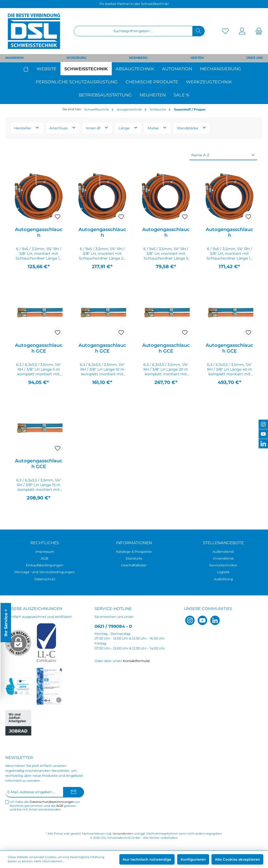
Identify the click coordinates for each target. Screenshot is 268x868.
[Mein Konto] (242, 31)
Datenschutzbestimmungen (52, 802)
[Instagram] (190, 620)
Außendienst (223, 552)
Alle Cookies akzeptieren (237, 859)
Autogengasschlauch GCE (39, 348)
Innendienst (223, 558)
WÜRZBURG (76, 58)
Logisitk (223, 572)
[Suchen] (199, 31)
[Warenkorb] (257, 31)
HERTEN (197, 58)
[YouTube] (202, 620)
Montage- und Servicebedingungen (45, 572)
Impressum (45, 552)
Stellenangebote (223, 543)
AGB (45, 558)
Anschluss (63, 128)
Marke (157, 128)
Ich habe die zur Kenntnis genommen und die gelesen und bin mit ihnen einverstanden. (45, 806)
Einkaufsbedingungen (45, 565)
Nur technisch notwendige (147, 859)
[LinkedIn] (215, 620)
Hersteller (27, 128)
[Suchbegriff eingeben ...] (133, 31)
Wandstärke (192, 128)
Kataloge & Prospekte (134, 552)
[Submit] (74, 792)
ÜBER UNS (255, 58)
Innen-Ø (97, 128)
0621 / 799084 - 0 (113, 626)
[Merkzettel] (225, 31)
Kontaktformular (136, 661)
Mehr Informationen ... (49, 861)
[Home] (28, 69)
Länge (128, 128)
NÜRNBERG (138, 58)
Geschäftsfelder (134, 565)
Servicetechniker (223, 565)
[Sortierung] (223, 155)
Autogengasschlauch (39, 232)
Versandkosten (123, 834)
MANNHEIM (14, 58)
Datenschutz (45, 579)
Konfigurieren (193, 859)
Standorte (134, 558)
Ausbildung (223, 579)
